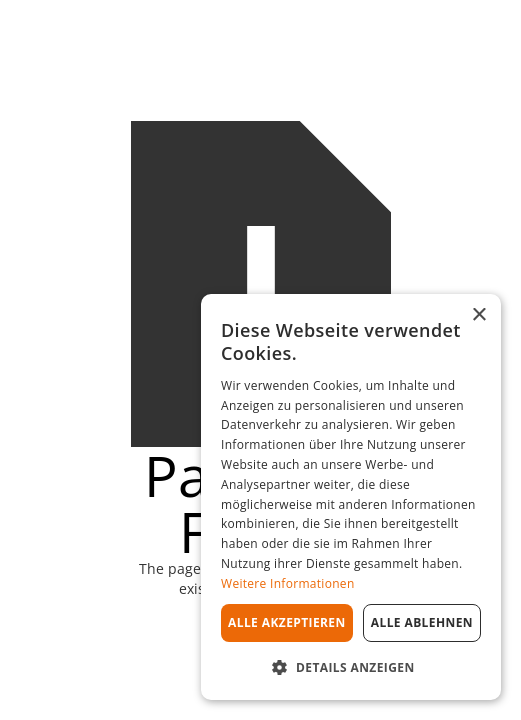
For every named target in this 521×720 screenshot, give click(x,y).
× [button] (478, 315)
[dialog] (351, 497)
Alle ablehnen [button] (422, 622)
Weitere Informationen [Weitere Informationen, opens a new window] (288, 583)
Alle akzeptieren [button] (287, 622)
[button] (351, 667)
